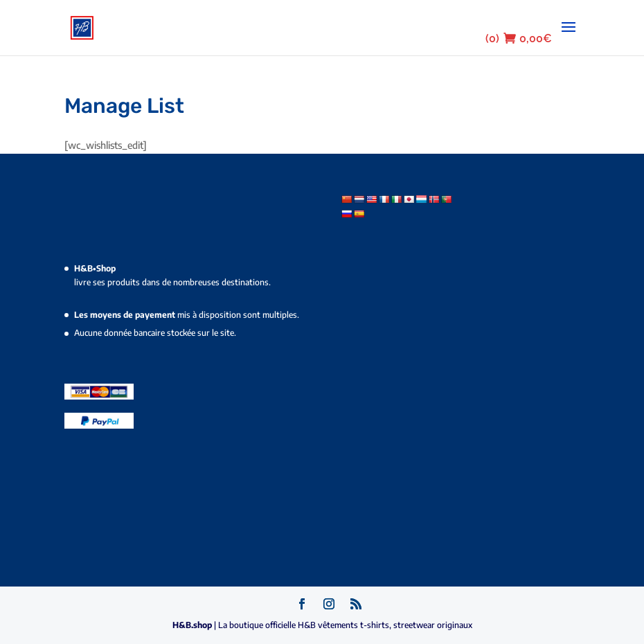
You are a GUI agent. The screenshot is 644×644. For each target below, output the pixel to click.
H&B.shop (193, 625)
